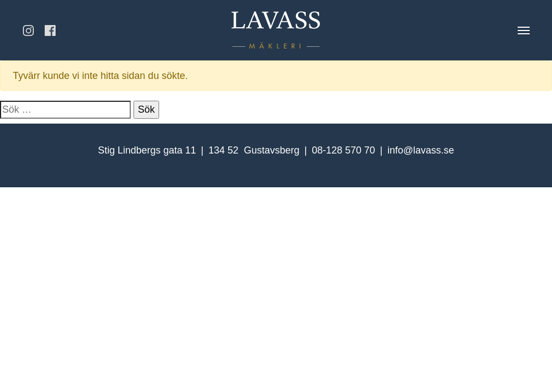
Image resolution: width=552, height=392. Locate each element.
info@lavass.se (421, 150)
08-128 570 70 (343, 150)
